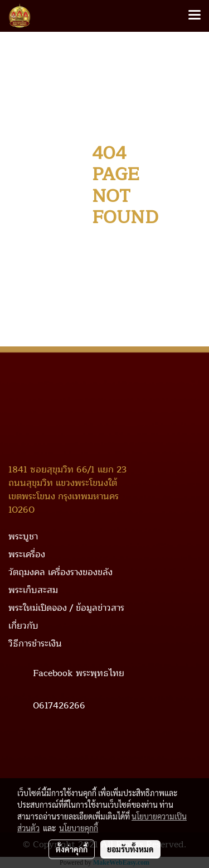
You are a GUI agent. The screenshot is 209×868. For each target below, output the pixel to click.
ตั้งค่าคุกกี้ (72, 849)
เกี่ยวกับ (23, 626)
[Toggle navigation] (195, 16)
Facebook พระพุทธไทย (79, 673)
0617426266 (59, 705)
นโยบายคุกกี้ (79, 828)
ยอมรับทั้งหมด (130, 849)
